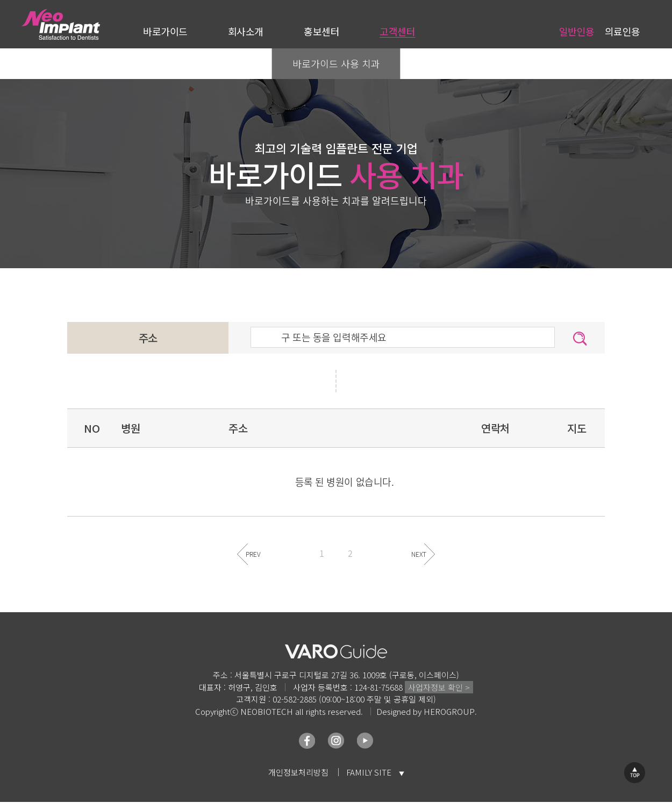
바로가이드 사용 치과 (336, 63)
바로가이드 (165, 31)
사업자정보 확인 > (439, 687)
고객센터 (397, 31)
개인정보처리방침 (298, 772)
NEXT (419, 554)
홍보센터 (321, 31)
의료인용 (623, 31)
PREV (253, 554)
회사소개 (246, 31)
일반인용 (577, 31)
